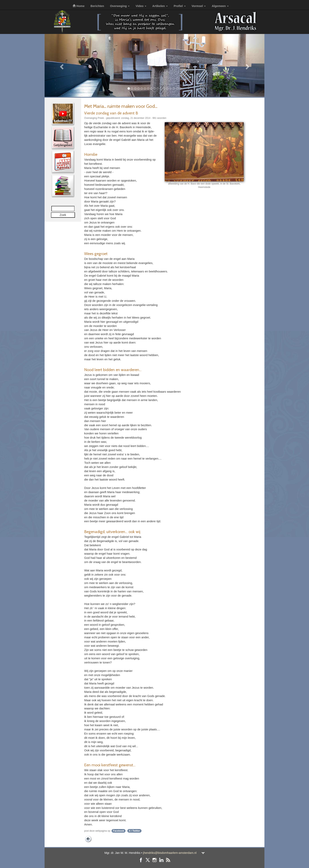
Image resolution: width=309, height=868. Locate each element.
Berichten (97, 6)
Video (141, 6)
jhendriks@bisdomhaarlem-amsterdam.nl (170, 853)
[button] (61, 65)
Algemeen (220, 6)
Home (79, 6)
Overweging (120, 6)
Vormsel (199, 6)
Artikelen (160, 6)
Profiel (180, 6)
